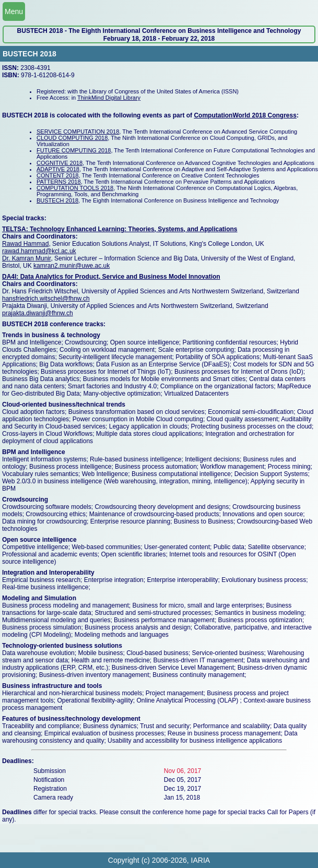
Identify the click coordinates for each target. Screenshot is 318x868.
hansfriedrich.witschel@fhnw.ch (46, 299)
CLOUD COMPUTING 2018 (72, 138)
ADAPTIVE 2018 (58, 169)
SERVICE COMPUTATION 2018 (78, 132)
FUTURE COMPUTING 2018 (74, 150)
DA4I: (11, 277)
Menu (14, 11)
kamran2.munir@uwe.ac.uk (72, 266)
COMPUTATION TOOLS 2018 (75, 188)
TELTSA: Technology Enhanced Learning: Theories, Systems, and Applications (120, 229)
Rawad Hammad (25, 244)
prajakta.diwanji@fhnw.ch (38, 313)
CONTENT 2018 (58, 175)
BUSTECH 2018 (57, 200)
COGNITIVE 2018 (60, 163)
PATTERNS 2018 (59, 182)
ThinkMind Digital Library (109, 98)
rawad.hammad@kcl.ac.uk (39, 251)
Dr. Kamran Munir (26, 258)
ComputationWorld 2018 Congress (245, 115)
